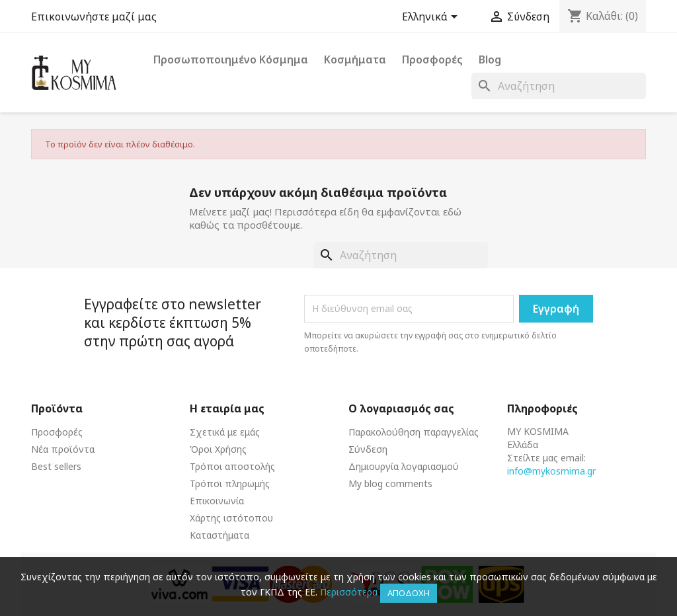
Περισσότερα (349, 592)
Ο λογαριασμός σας (401, 408)
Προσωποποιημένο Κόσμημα (231, 59)
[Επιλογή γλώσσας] (432, 18)
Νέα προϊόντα (63, 449)
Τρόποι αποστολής (232, 466)
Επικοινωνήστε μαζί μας (94, 17)
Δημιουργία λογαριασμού (404, 466)
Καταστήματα (219, 535)
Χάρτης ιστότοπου (231, 518)
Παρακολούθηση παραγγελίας (414, 432)
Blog (490, 59)
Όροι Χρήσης (218, 449)
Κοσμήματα (355, 59)
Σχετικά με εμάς (225, 432)
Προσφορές (432, 59)
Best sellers (56, 466)
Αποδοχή (409, 593)
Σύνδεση (368, 449)
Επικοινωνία (217, 501)
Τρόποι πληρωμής (230, 483)
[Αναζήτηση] (559, 86)
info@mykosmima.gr (551, 471)
